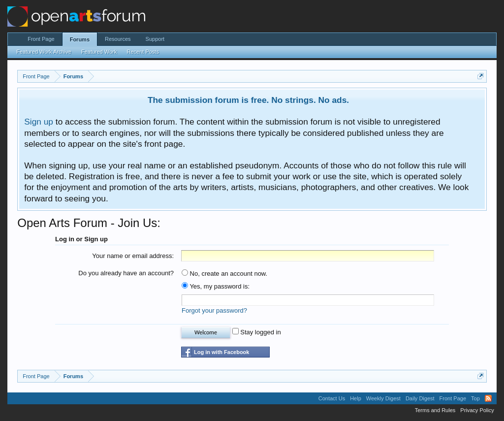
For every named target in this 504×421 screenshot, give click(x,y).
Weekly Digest (383, 398)
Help (356, 398)
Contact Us (332, 398)
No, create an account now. (224, 274)
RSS (488, 398)
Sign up (39, 122)
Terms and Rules (435, 410)
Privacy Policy (477, 410)
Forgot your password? (214, 310)
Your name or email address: (133, 256)
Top (475, 398)
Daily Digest (420, 398)
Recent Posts (142, 52)
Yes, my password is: (216, 286)
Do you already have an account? (126, 273)
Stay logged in (257, 332)
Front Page (41, 39)
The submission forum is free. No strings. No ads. (248, 100)
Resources (118, 39)
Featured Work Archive (44, 52)
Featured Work (99, 52)
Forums (80, 39)
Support (155, 39)
